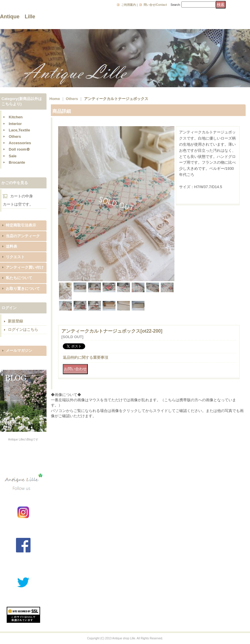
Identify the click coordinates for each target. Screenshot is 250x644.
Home (55, 99)
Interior (15, 124)
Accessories (20, 143)
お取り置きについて (23, 289)
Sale (13, 156)
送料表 (11, 246)
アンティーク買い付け (25, 267)
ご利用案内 (128, 5)
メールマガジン (19, 350)
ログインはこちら (23, 330)
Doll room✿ (19, 149)
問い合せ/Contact (155, 5)
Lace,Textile (19, 130)
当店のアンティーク (23, 236)
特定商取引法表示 (21, 225)
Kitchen (16, 117)
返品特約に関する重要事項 (85, 357)
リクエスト (15, 257)
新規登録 (15, 321)
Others (15, 137)
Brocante (17, 162)
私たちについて (19, 278)
